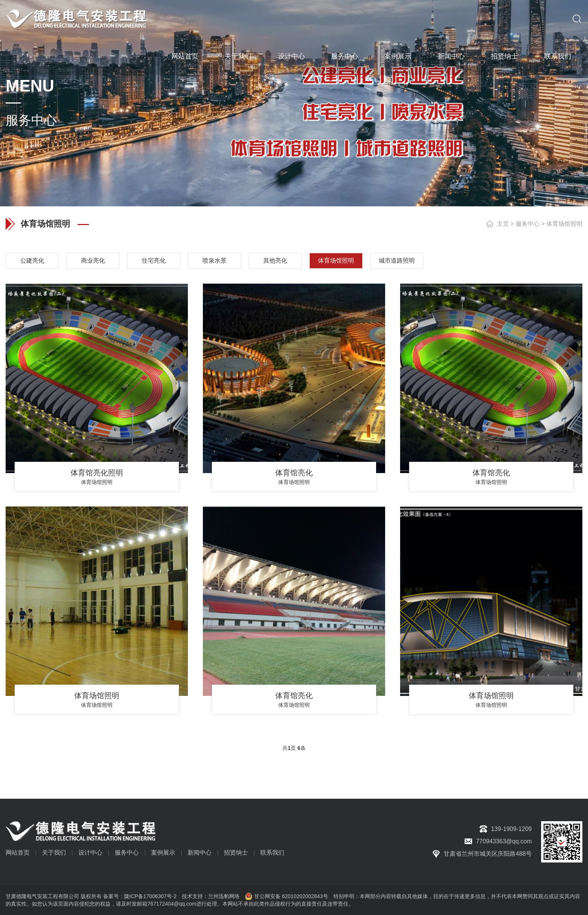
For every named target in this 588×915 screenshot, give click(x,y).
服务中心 (345, 56)
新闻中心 (451, 56)
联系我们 (558, 56)
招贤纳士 (504, 56)
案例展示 (398, 56)
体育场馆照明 (564, 224)
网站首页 (185, 56)
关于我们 (238, 56)
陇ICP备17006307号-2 (150, 896)
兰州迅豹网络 (224, 896)
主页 (503, 224)
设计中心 (291, 56)
